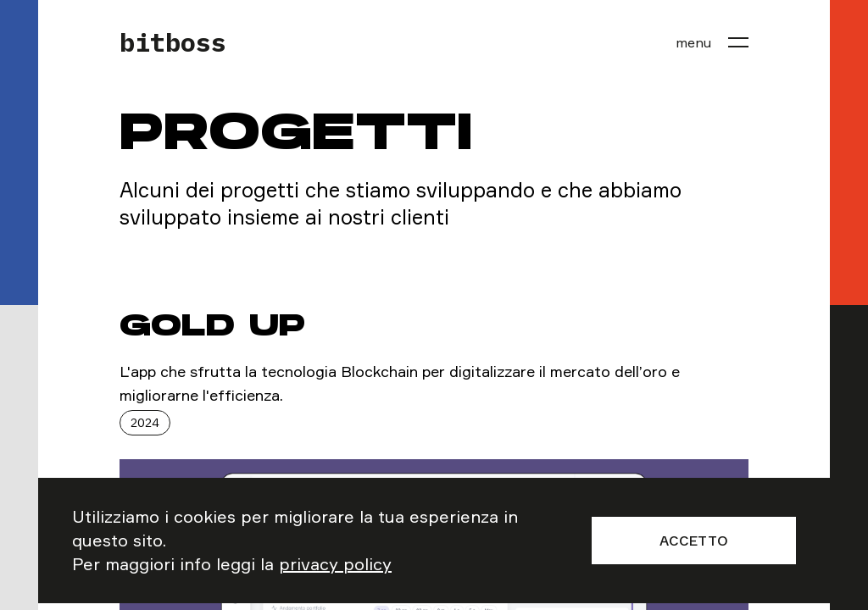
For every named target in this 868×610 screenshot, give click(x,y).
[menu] (712, 42)
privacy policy (335, 564)
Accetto (694, 541)
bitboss (173, 42)
